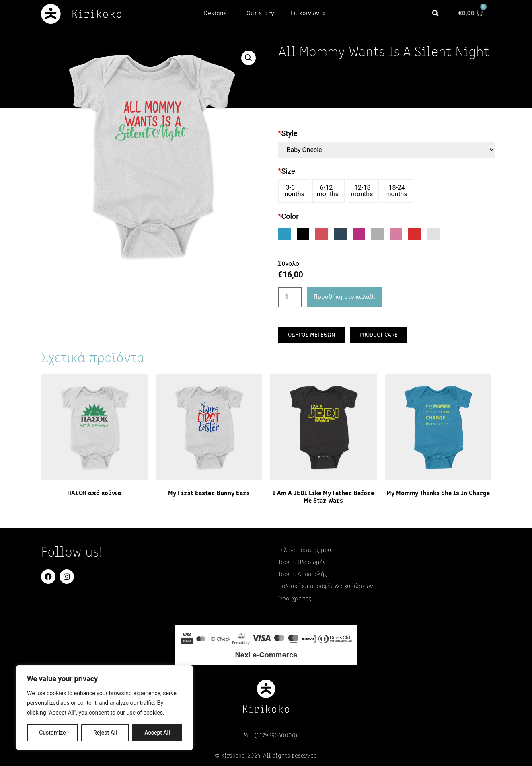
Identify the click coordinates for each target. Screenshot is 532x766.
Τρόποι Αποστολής (303, 575)
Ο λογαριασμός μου (305, 550)
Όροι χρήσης (295, 599)
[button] (441, 14)
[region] (105, 708)
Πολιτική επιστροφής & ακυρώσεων (326, 587)
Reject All (105, 733)
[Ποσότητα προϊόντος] (290, 297)
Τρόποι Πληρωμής (302, 563)
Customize (52, 733)
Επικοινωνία (308, 14)
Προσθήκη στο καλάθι (344, 297)
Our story (260, 14)
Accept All (157, 733)
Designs (217, 14)
